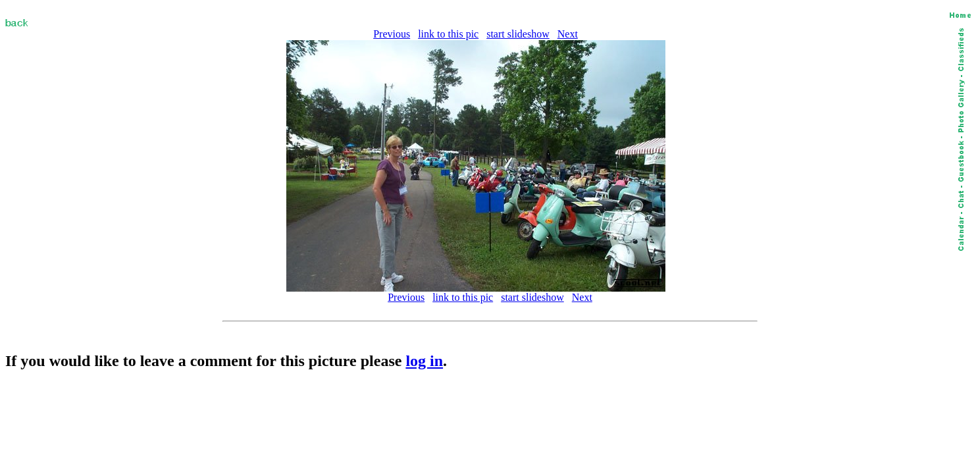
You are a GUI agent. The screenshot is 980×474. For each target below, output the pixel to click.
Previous (392, 34)
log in (424, 361)
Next (568, 34)
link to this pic (448, 34)
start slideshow (518, 34)
